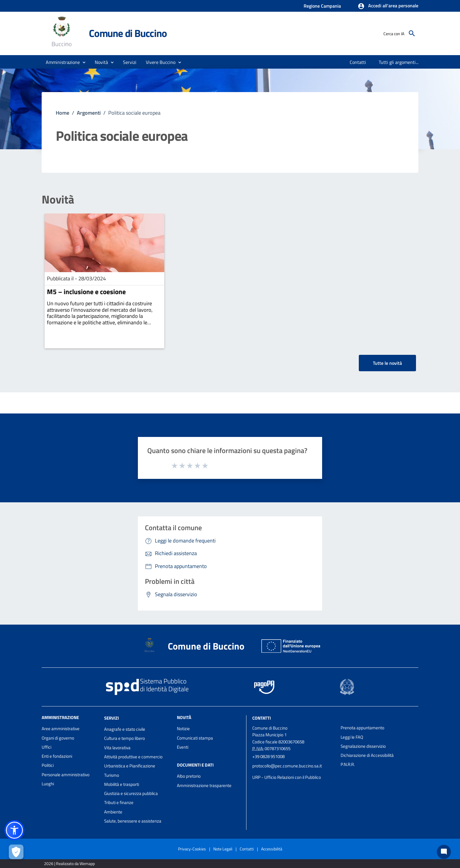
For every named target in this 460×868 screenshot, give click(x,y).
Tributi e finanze (119, 802)
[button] (388, 6)
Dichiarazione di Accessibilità (367, 755)
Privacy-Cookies (192, 849)
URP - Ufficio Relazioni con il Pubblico (287, 777)
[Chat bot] (444, 852)
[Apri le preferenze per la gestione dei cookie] (16, 852)
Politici (48, 765)
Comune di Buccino (128, 33)
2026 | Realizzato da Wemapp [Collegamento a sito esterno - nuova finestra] (69, 863)
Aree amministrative (61, 729)
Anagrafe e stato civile (125, 729)
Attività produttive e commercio (133, 757)
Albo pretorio (189, 776)
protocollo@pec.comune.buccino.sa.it (287, 766)
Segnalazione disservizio (363, 746)
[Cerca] (412, 33)
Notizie (183, 729)
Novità (58, 200)
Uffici (46, 747)
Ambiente (113, 812)
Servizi (111, 718)
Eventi (183, 747)
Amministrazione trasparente (204, 785)
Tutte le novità (387, 363)
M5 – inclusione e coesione (86, 292)
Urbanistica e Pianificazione (130, 766)
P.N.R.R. (348, 764)
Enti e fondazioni (57, 756)
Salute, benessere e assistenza (133, 821)
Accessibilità (272, 849)
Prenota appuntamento (362, 728)
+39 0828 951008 (268, 756)
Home (62, 113)
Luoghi (48, 784)
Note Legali (223, 849)
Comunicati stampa (195, 738)
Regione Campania (322, 6)
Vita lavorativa (117, 748)
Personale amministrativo (66, 775)
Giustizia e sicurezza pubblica (131, 793)
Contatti (262, 718)
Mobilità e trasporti (122, 784)
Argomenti (89, 113)
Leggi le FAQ (352, 737)
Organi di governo (58, 738)
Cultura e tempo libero (125, 738)
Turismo (112, 775)
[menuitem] (358, 62)
